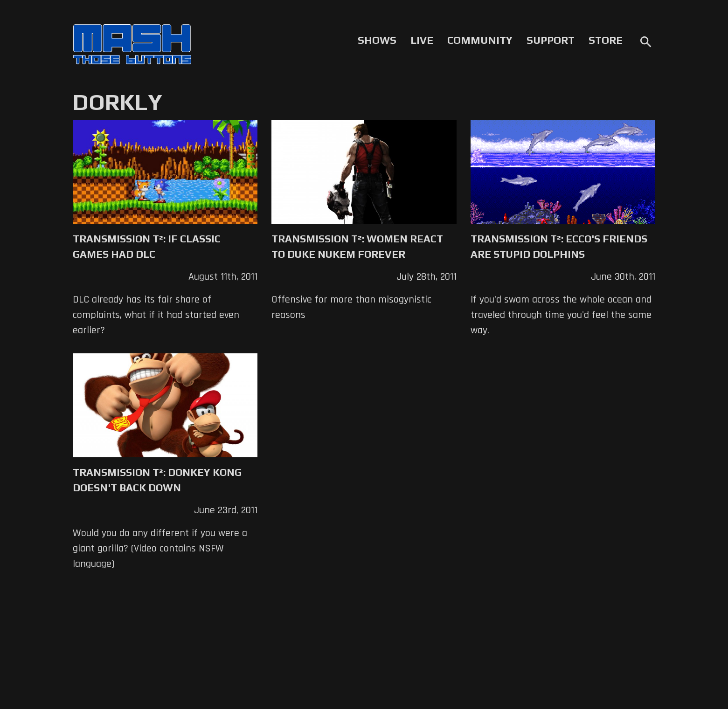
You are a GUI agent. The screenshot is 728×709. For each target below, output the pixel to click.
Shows (377, 40)
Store (606, 40)
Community (480, 40)
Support (551, 40)
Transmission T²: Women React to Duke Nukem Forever (357, 246)
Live (422, 40)
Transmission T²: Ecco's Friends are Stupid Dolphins (559, 246)
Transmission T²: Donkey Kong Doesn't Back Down (157, 480)
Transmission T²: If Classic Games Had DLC (147, 246)
